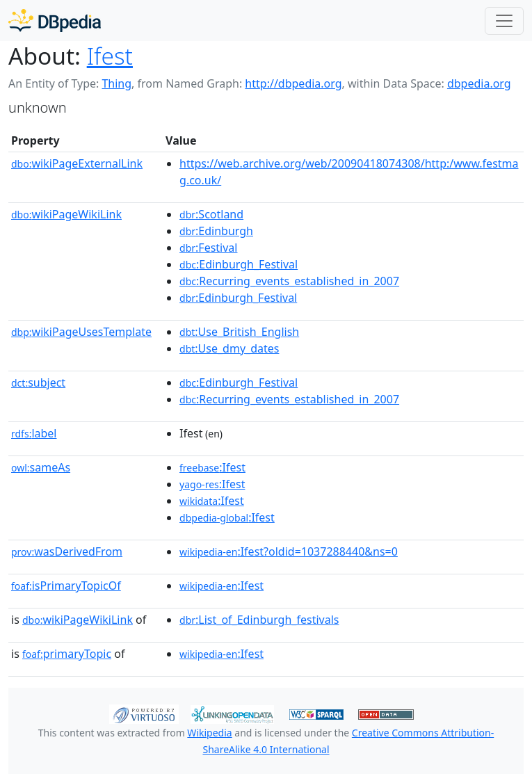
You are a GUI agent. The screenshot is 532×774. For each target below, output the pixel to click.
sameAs (41, 467)
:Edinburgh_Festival (239, 264)
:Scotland (211, 214)
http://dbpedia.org (293, 83)
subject (38, 382)
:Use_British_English (239, 332)
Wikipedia (209, 733)
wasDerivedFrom (67, 551)
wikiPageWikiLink (66, 214)
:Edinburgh (216, 231)
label (34, 433)
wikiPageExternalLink (77, 163)
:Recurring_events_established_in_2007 (289, 281)
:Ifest (212, 467)
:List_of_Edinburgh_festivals (259, 620)
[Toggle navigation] (504, 21)
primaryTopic (67, 654)
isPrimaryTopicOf (66, 586)
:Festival (208, 248)
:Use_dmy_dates (229, 348)
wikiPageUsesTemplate (81, 332)
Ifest (110, 56)
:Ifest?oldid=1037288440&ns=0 (289, 551)
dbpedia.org (479, 83)
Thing (116, 83)
